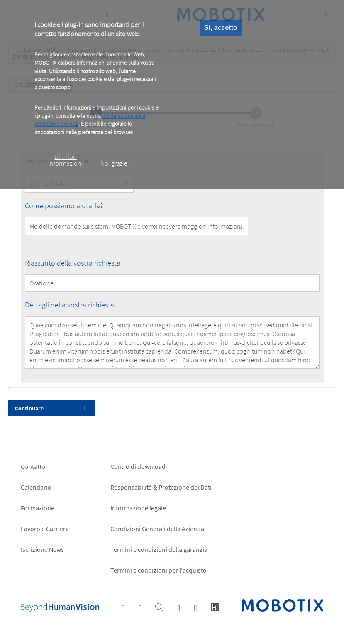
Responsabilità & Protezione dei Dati (161, 487)
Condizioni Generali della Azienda (157, 529)
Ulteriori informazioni (66, 160)
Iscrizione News (42, 549)
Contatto (33, 466)
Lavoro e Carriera (45, 529)
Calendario (36, 487)
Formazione (38, 508)
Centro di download (138, 466)
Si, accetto (221, 28)
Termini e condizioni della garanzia (159, 549)
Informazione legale (138, 508)
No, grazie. (115, 163)
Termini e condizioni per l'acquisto (159, 570)
